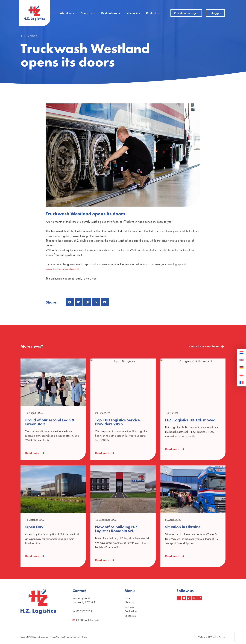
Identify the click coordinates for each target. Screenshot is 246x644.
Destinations (111, 13)
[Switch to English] (242, 360)
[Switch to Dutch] (242, 353)
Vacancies (133, 13)
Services (88, 13)
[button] (70, 302)
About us (67, 13)
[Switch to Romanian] (242, 383)
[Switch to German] (242, 368)
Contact (152, 13)
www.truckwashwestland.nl (62, 269)
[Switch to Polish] (242, 375)
